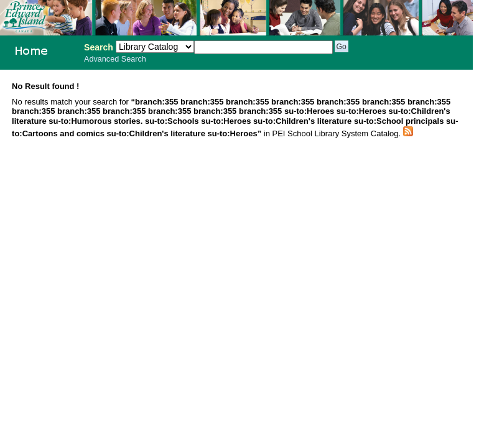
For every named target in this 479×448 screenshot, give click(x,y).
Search (99, 47)
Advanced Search (115, 59)
